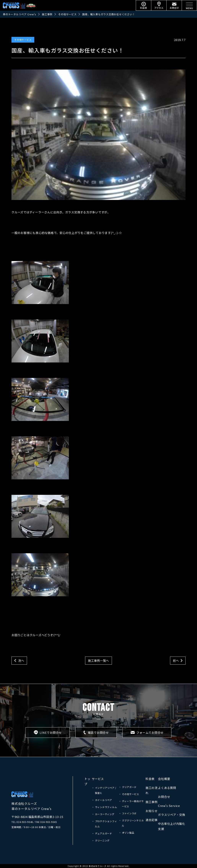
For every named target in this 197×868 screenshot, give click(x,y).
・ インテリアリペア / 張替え (104, 790)
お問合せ (164, 797)
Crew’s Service (169, 806)
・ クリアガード (128, 787)
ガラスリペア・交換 (172, 815)
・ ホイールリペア (102, 800)
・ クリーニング (101, 840)
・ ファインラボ (128, 813)
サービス (98, 779)
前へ (176, 661)
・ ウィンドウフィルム (104, 807)
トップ (87, 781)
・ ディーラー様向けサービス (131, 804)
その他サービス (23, 40)
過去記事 (152, 820)
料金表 (150, 779)
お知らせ (152, 811)
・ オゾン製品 (126, 833)
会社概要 (164, 779)
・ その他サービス (129, 794)
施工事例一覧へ (98, 661)
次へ (21, 661)
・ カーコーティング (103, 814)
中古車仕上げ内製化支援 (172, 826)
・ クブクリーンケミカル (131, 823)
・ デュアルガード (102, 833)
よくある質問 (167, 788)
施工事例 (152, 802)
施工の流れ (152, 790)
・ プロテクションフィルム (104, 824)
